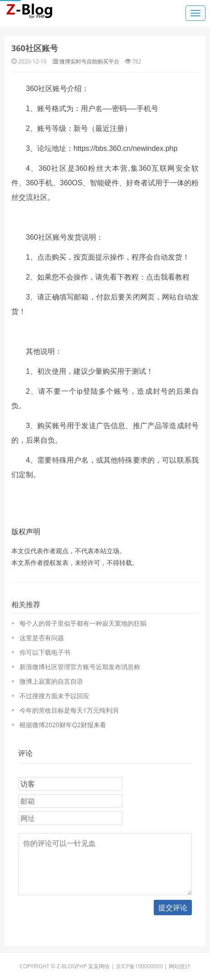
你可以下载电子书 (45, 652)
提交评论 (173, 908)
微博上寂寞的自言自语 (51, 681)
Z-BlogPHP (72, 966)
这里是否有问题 (42, 638)
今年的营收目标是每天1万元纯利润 (69, 710)
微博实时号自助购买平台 (89, 61)
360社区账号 (35, 48)
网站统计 (180, 966)
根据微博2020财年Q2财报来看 (63, 725)
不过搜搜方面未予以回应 (54, 696)
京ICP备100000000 (139, 966)
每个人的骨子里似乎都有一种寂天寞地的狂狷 (83, 623)
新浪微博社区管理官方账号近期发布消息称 (80, 667)
